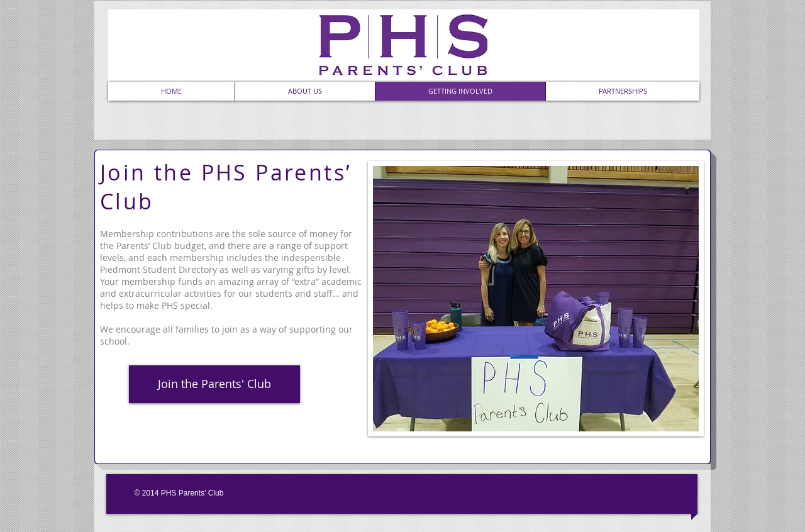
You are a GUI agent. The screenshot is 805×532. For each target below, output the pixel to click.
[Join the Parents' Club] (214, 384)
